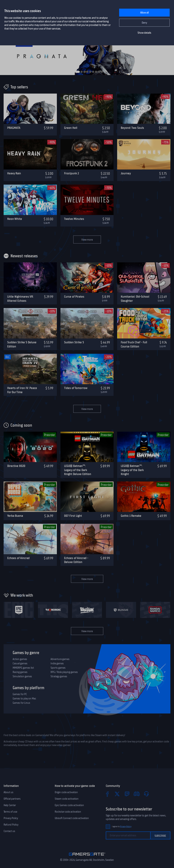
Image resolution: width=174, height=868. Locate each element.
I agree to (122, 827)
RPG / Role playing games (64, 672)
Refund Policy (11, 825)
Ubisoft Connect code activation (72, 818)
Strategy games (59, 676)
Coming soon (21, 425)
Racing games (20, 672)
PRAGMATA (14, 128)
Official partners (12, 799)
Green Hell (71, 128)
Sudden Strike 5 (74, 342)
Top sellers (19, 87)
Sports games (58, 668)
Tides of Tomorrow (76, 388)
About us (8, 792)
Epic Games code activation (69, 805)
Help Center (10, 805)
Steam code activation (67, 799)
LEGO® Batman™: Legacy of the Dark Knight (132, 470)
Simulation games (22, 676)
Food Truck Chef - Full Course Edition (134, 344)
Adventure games (60, 659)
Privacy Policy (11, 818)
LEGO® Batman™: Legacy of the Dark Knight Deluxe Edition (78, 470)
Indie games (57, 663)
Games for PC (20, 694)
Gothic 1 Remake (131, 516)
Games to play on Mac (24, 699)
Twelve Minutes (74, 219)
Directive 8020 (16, 466)
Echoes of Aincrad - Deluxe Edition (76, 560)
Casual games (20, 663)
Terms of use (10, 812)
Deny (144, 23)
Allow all (144, 13)
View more (87, 240)
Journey (126, 173)
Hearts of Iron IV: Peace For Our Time (22, 390)
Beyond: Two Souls (132, 128)
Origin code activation (66, 792)
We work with (22, 595)
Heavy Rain (14, 173)
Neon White (15, 219)
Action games (20, 659)
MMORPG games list (23, 668)
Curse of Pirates (74, 297)
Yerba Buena (15, 516)
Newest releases (24, 256)
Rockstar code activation (68, 812)
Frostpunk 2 (71, 173)
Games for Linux (21, 703)
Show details (144, 33)
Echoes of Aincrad (18, 558)
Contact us (9, 831)
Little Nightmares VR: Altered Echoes (20, 299)
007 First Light (73, 516)
